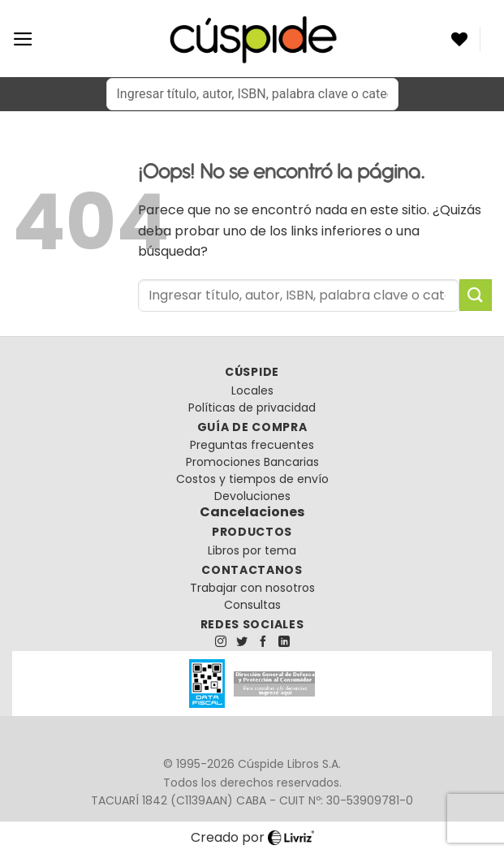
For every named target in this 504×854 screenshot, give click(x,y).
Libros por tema (252, 550)
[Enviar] (476, 295)
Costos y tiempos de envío (252, 479)
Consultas (252, 605)
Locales (252, 390)
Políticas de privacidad (252, 408)
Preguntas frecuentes (252, 445)
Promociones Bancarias (252, 462)
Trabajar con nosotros (252, 588)
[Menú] (23, 39)
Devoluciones (252, 496)
